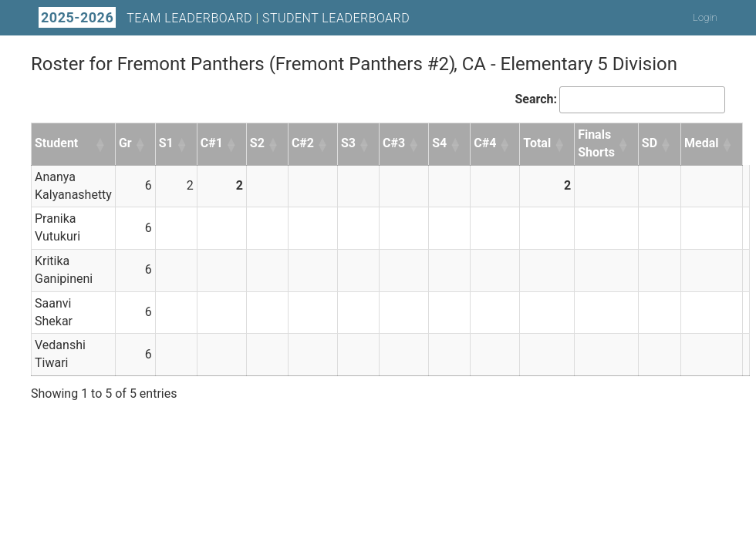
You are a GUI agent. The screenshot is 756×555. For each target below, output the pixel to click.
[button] (101, 144)
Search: (536, 99)
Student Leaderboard (336, 18)
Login (705, 17)
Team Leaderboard (189, 18)
